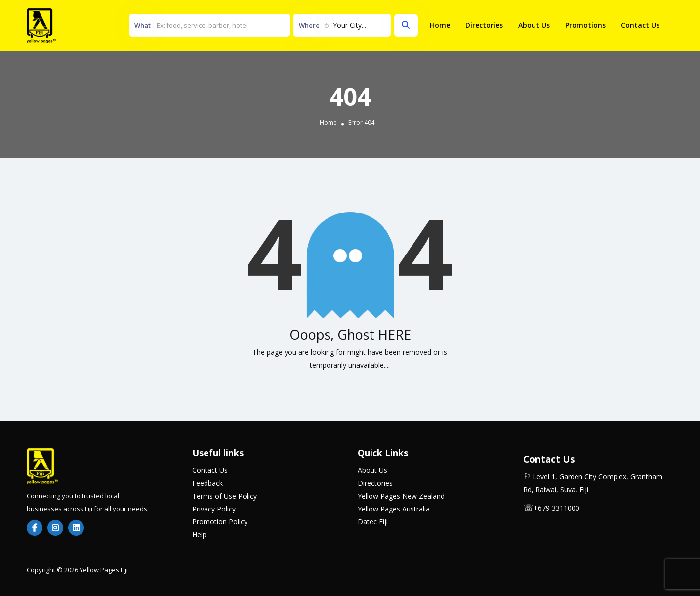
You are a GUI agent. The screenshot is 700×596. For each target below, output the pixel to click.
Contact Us (640, 25)
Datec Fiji (373, 522)
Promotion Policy (220, 522)
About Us (534, 25)
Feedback (207, 483)
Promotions (585, 25)
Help (199, 534)
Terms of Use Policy (225, 496)
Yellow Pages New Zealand (401, 496)
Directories (484, 25)
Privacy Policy (214, 509)
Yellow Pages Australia (394, 509)
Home (440, 25)
